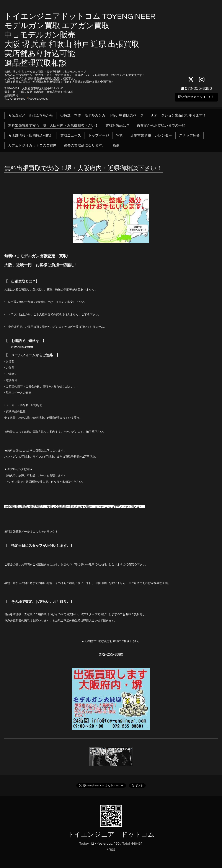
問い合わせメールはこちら (196, 96)
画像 (116, 145)
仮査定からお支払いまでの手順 (161, 126)
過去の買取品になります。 (85, 145)
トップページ (99, 136)
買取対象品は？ (118, 126)
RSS (112, 850)
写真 (120, 136)
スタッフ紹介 (189, 136)
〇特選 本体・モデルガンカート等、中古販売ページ (102, 115)
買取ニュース (71, 136)
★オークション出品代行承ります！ (178, 115)
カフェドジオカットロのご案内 (32, 145)
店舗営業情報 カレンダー (151, 136)
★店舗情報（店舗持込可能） (31, 136)
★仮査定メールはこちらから (31, 115)
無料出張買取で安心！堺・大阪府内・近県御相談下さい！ (53, 126)
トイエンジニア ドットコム (111, 835)
